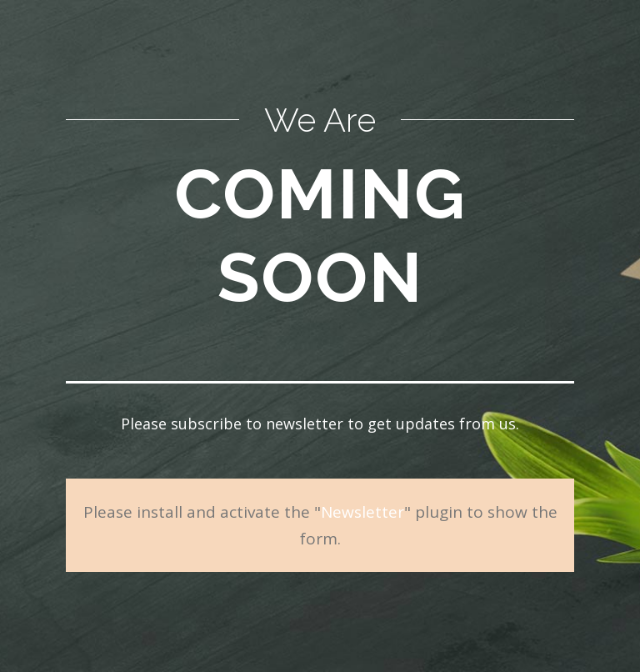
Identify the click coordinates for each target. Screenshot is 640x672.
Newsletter (362, 512)
